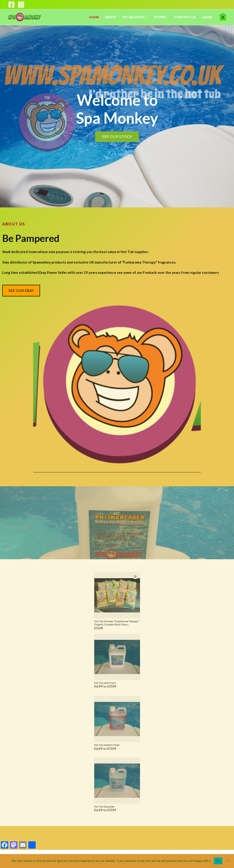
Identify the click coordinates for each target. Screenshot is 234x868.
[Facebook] (11, 5)
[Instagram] (21, 5)
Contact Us (185, 17)
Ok (218, 861)
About (111, 17)
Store (160, 17)
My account (134, 17)
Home (94, 17)
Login (207, 17)
